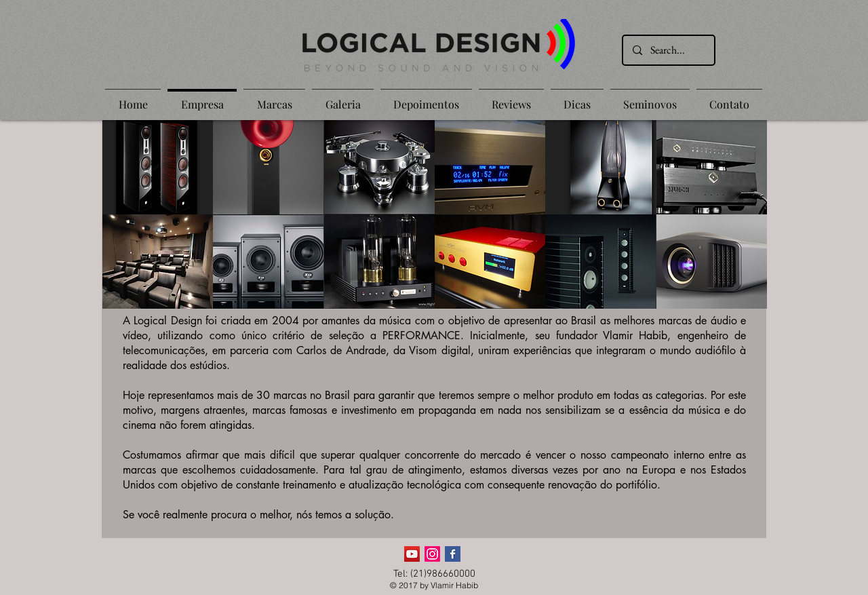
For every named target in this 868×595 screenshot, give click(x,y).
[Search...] (668, 50)
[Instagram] (432, 554)
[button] (158, 167)
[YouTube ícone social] (412, 554)
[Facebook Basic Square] (453, 554)
